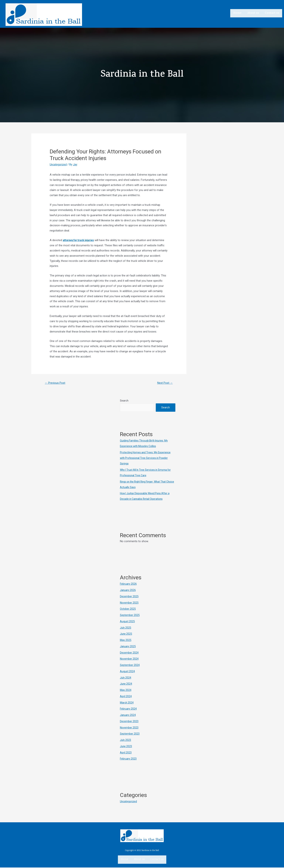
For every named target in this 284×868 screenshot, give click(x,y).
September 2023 (130, 734)
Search (124, 401)
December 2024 (129, 653)
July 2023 (126, 741)
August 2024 (128, 672)
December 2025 (129, 597)
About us (253, 13)
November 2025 (130, 603)
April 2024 (126, 697)
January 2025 (128, 647)
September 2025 (130, 616)
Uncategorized (58, 164)
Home (237, 13)
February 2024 (129, 709)
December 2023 (129, 722)
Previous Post (56, 383)
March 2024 (127, 703)
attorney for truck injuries (80, 240)
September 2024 (130, 666)
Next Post (164, 383)
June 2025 (126, 634)
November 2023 (130, 728)
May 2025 (126, 641)
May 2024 (126, 691)
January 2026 (128, 591)
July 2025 (126, 628)
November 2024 (130, 659)
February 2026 (129, 584)
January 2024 (128, 716)
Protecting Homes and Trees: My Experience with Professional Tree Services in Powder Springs (147, 459)
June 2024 (126, 684)
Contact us (272, 13)
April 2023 (126, 753)
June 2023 (126, 747)
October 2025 (128, 609)
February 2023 (129, 759)
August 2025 (128, 622)
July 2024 (126, 678)
